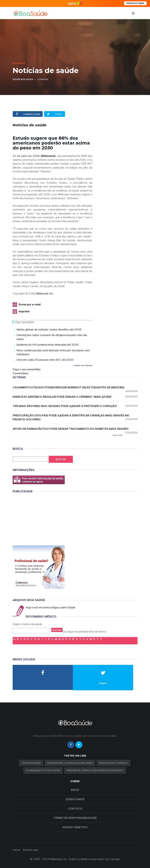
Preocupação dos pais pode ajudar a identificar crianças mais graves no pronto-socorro (75, 417)
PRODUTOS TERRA (135, 3)
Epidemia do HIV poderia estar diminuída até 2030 (48, 345)
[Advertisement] (39, 519)
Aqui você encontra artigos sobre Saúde (50, 607)
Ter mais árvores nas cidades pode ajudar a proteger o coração (75, 406)
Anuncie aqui (30, 850)
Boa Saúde (19, 63)
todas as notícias (83, 365)
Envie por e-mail (30, 304)
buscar (57, 630)
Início (75, 790)
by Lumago (113, 859)
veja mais (117, 435)
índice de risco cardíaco (113, 763)
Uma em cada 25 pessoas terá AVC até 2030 (45, 360)
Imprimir (24, 311)
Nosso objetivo (75, 827)
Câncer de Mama (31, 763)
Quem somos (75, 799)
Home (16, 850)
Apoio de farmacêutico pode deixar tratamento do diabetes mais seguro (75, 429)
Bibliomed (48, 156)
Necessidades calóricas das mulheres (70, 763)
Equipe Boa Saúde (23, 79)
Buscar (61, 459)
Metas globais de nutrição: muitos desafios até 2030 (49, 329)
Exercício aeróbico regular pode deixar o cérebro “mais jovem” (75, 397)
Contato (75, 809)
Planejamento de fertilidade (43, 770)
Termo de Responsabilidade (75, 818)
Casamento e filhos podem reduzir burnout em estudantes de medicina (75, 387)
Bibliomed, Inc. (45, 293)
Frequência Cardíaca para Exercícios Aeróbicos (95, 770)
